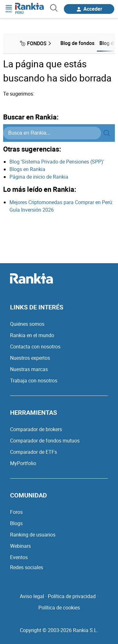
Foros (16, 512)
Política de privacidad (72, 596)
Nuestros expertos (30, 358)
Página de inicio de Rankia (39, 177)
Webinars (20, 546)
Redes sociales (27, 567)
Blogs (16, 523)
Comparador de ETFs (34, 452)
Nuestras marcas (29, 369)
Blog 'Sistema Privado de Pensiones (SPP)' (57, 162)
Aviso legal (32, 596)
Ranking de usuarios (33, 535)
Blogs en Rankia (27, 169)
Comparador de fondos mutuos (45, 441)
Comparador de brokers (36, 429)
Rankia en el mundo (32, 335)
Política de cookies (59, 608)
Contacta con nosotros (35, 347)
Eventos (19, 557)
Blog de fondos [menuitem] (77, 43)
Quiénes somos (27, 324)
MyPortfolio (23, 463)
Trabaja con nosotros (34, 380)
